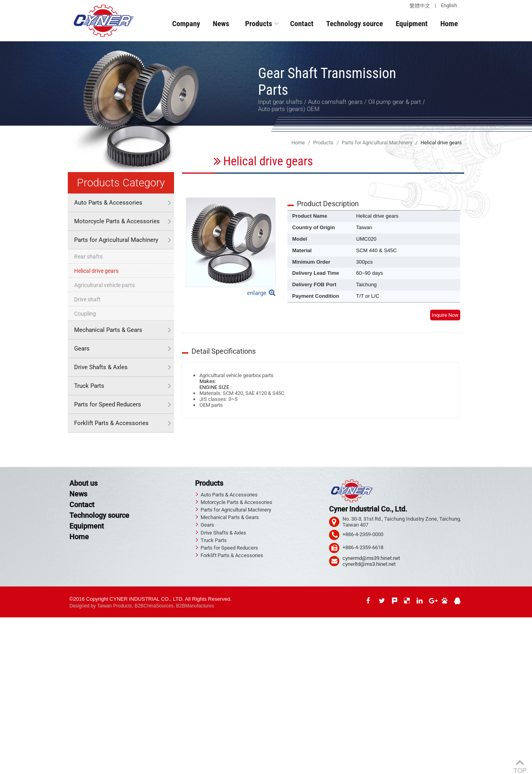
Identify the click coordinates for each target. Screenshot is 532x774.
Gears (82, 349)
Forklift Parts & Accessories (111, 423)
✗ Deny (9, 638)
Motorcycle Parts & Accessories (117, 221)
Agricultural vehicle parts (104, 285)
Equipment (412, 24)
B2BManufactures (195, 606)
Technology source (355, 24)
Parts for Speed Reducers (108, 404)
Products (258, 24)
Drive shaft (87, 299)
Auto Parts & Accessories (108, 203)
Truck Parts (89, 386)
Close (6, 620)
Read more (15, 698)
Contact (302, 24)
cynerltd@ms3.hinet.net (369, 564)
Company (186, 24)
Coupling (85, 314)
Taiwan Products (115, 606)
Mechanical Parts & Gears (108, 330)
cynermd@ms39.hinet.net (371, 558)
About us (83, 483)
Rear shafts (88, 257)
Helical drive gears (96, 271)
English (449, 5)
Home (449, 24)
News (221, 24)
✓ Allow (9, 632)
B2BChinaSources (154, 606)
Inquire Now (445, 315)
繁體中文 (420, 6)
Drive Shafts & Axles (101, 367)
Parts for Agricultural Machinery (116, 240)
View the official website (57, 698)
